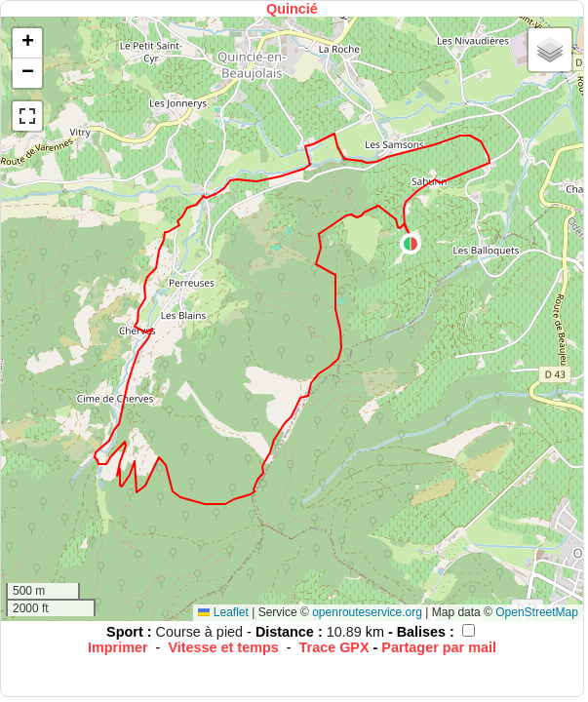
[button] (411, 244)
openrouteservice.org (367, 612)
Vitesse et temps (223, 647)
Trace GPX (334, 647)
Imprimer (118, 647)
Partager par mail (439, 647)
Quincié (292, 9)
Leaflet (223, 612)
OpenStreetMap (537, 612)
